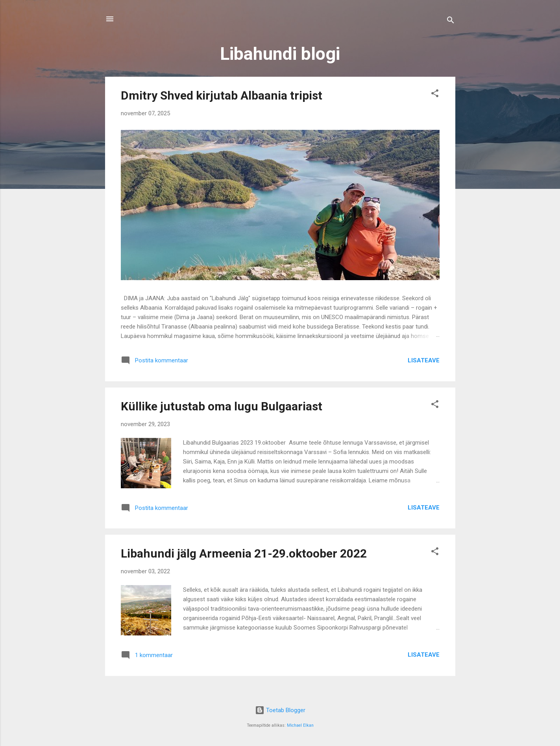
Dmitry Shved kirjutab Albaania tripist (222, 95)
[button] (435, 95)
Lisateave (424, 360)
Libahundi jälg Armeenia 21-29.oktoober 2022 (244, 553)
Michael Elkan (300, 725)
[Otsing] (451, 21)
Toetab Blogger (280, 710)
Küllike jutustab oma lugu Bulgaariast (222, 406)
